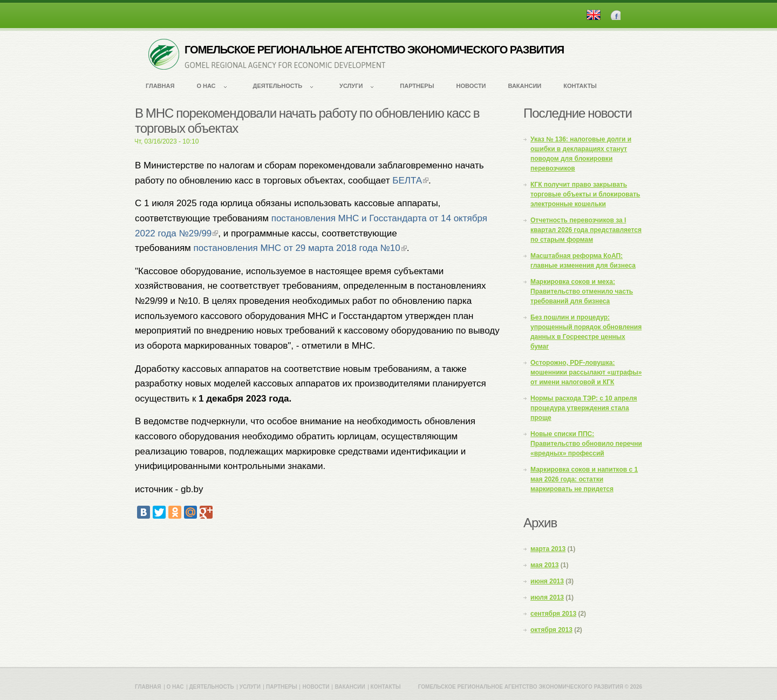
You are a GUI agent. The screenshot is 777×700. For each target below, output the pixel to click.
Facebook (615, 15)
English (594, 15)
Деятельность (278, 86)
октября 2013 (551, 630)
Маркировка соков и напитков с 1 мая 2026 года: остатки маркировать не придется (584, 479)
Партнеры (417, 86)
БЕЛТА (410, 181)
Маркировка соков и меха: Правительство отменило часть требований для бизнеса (582, 291)
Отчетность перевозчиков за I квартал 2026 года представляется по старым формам (586, 230)
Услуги (351, 86)
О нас (206, 86)
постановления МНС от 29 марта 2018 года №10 (300, 248)
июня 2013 (547, 581)
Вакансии (525, 86)
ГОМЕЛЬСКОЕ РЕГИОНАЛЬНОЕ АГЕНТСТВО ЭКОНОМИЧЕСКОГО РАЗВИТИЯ (374, 50)
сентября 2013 (553, 614)
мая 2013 (544, 565)
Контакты (580, 86)
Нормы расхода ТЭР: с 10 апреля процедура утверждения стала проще (584, 408)
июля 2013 (547, 597)
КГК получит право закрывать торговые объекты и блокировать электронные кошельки (585, 194)
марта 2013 (548, 549)
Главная (160, 86)
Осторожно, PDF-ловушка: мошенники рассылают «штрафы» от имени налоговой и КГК (586, 372)
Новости (471, 86)
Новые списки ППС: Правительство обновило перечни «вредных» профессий (586, 444)
